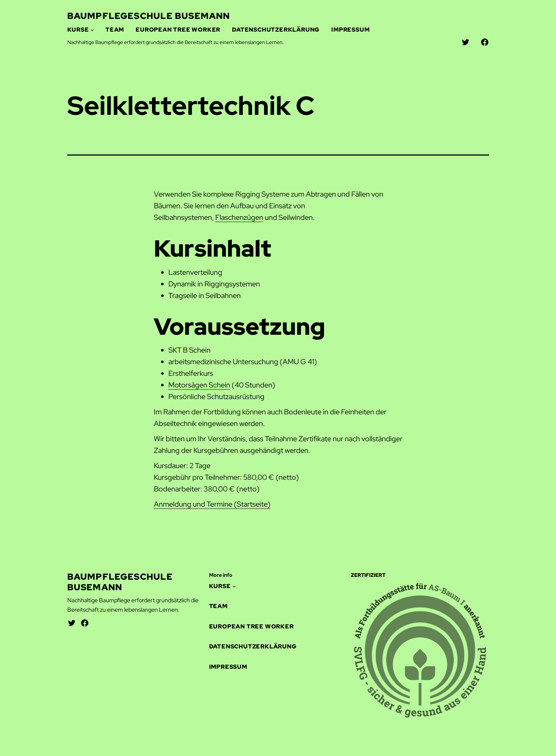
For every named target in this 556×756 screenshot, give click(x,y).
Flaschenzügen (239, 217)
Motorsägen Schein (199, 385)
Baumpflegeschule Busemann (149, 16)
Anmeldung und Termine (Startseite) (212, 504)
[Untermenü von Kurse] (92, 30)
